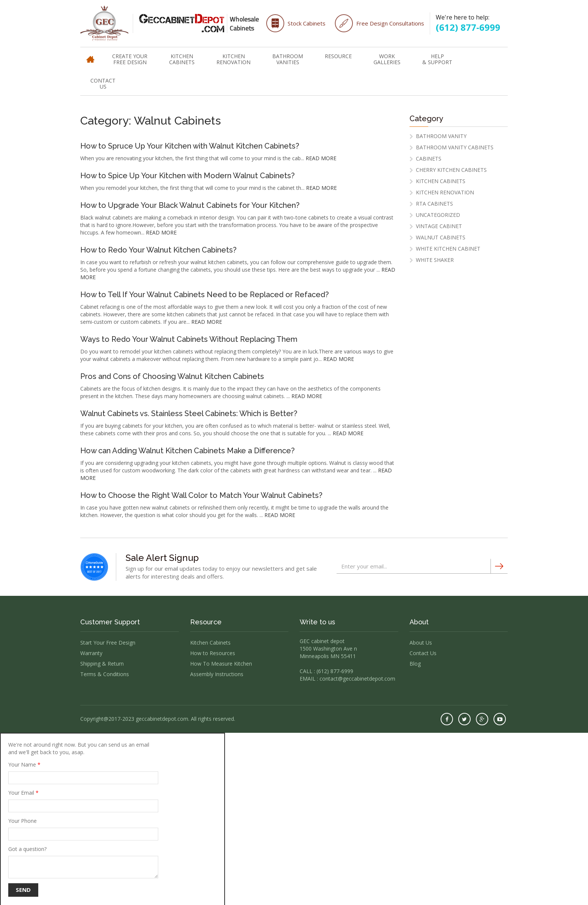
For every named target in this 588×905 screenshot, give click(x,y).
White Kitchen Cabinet (448, 249)
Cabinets (429, 159)
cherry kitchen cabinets (451, 170)
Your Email (83, 801)
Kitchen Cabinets (182, 59)
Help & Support (437, 59)
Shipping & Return (102, 664)
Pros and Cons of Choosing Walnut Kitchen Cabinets (172, 376)
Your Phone (83, 829)
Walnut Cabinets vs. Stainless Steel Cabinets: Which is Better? (189, 413)
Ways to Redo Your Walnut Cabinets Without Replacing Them (189, 339)
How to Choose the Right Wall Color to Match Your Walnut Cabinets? (201, 495)
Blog (415, 664)
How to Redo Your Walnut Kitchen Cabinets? (158, 250)
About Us (421, 643)
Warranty (91, 653)
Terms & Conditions (105, 674)
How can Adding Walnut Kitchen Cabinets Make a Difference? (187, 451)
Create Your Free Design (130, 59)
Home (90, 56)
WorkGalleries (387, 59)
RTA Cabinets (434, 204)
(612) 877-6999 (468, 27)
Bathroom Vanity (441, 136)
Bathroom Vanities (288, 59)
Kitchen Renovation (233, 59)
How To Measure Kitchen (221, 664)
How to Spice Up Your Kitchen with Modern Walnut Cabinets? (187, 176)
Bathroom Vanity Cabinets (455, 147)
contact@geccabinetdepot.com (357, 679)
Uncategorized (438, 215)
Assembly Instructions (217, 674)
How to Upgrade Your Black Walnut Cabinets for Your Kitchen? (190, 205)
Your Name (83, 773)
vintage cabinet (439, 226)
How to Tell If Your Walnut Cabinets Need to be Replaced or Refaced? (205, 295)
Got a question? (83, 862)
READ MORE (321, 158)
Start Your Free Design (108, 643)
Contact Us (103, 83)
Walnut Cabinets (441, 237)
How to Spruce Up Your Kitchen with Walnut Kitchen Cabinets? (190, 146)
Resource (338, 56)
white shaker (435, 260)
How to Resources (213, 653)
